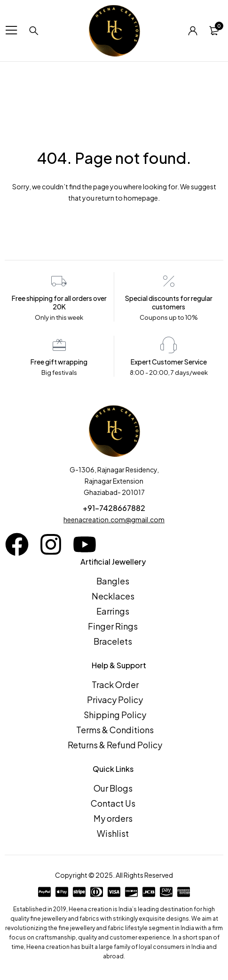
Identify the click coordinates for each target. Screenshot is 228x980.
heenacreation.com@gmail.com (114, 519)
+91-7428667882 (114, 508)
